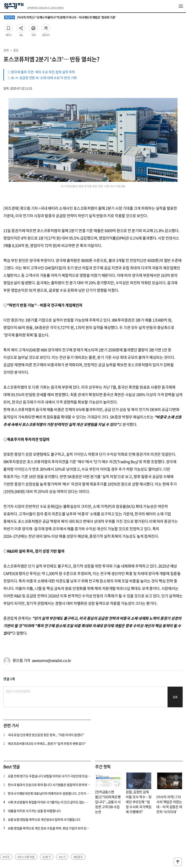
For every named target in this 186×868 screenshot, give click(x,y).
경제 (6, 50)
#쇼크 (62, 857)
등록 (175, 697)
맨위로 (178, 862)
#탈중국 (78, 857)
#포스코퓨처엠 (26, 857)
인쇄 (33, 27)
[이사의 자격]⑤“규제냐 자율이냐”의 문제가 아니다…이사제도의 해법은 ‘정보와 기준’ (60, 17)
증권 (16, 50)
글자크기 (46, 27)
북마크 (8, 27)
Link (21, 27)
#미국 (6, 857)
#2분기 (47, 857)
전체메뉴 (181, 6)
